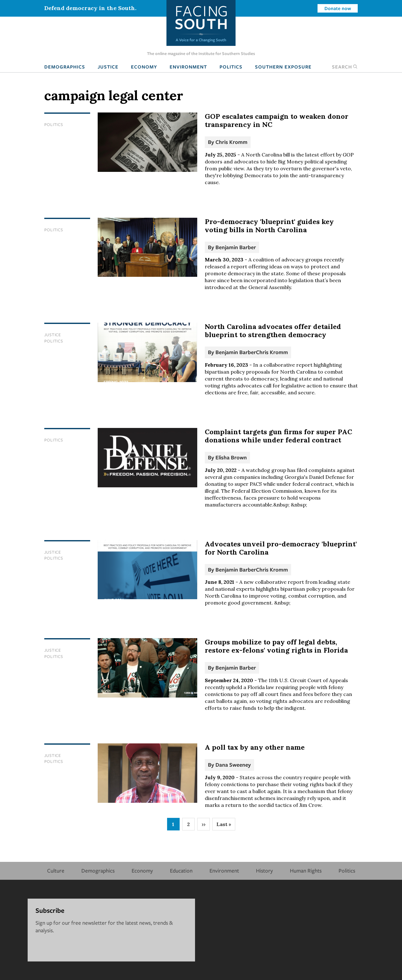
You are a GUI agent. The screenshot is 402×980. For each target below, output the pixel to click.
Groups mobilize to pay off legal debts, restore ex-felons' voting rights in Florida (276, 646)
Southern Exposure (283, 67)
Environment (188, 67)
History (264, 871)
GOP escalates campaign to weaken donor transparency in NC (277, 120)
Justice (108, 67)
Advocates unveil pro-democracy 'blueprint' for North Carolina (281, 548)
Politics (231, 67)
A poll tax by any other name (255, 747)
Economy (144, 67)
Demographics (65, 67)
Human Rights (306, 871)
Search (345, 67)
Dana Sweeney (233, 765)
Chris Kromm (231, 142)
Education (181, 871)
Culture (56, 871)
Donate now (338, 8)
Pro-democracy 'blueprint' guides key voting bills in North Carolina (269, 226)
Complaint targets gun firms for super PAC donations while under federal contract (278, 436)
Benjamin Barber (236, 247)
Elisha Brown (231, 457)
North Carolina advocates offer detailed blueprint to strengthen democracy (273, 331)
